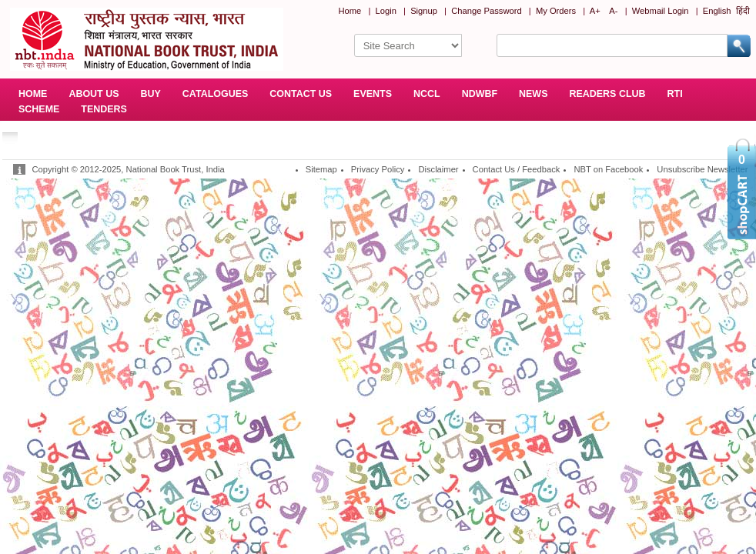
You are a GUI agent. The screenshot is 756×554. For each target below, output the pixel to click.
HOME (33, 94)
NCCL (427, 94)
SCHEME (39, 109)
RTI (675, 94)
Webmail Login (661, 11)
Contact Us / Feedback (517, 169)
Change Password (486, 11)
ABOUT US (94, 94)
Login (386, 11)
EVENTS (373, 94)
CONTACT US (301, 94)
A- (613, 11)
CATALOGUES (215, 94)
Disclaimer (438, 169)
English (717, 11)
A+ (595, 11)
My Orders (556, 11)
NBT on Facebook (608, 169)
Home (350, 11)
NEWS (533, 94)
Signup (424, 11)
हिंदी (743, 11)
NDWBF (480, 94)
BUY (151, 94)
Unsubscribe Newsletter (702, 169)
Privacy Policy (378, 169)
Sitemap (321, 169)
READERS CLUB (607, 94)
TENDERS (104, 109)
